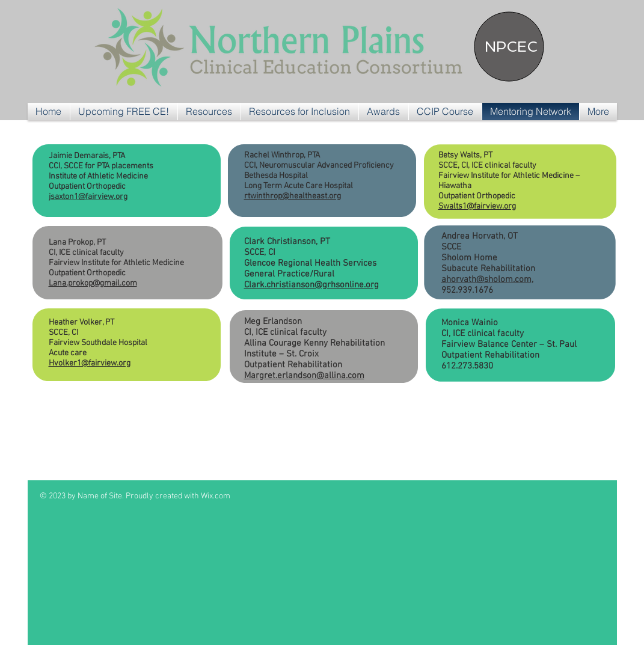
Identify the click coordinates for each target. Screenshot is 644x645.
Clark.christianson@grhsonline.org (311, 285)
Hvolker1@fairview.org (90, 363)
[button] (209, 112)
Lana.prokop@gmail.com (93, 283)
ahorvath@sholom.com (486, 280)
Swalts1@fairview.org (477, 206)
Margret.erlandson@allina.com (304, 376)
